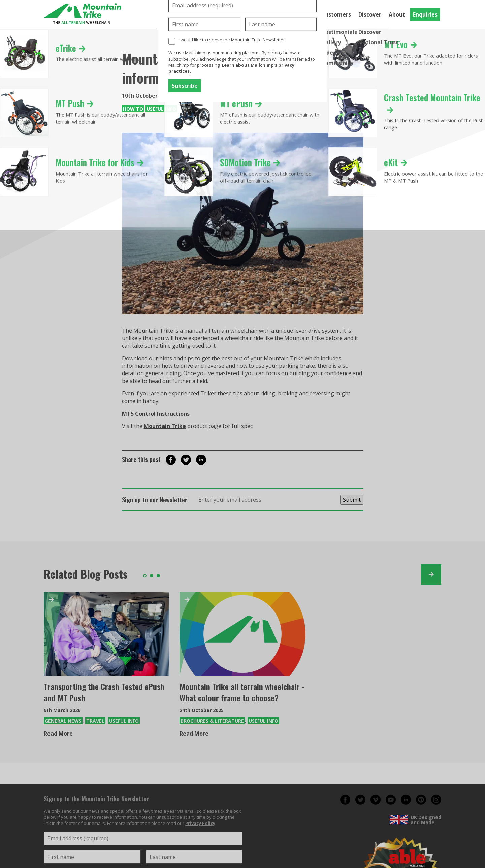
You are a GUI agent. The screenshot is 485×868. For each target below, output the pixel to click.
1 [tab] (145, 576)
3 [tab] (158, 576)
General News (63, 721)
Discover (370, 14)
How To (133, 109)
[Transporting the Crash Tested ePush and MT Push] (107, 634)
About (397, 14)
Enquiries (425, 14)
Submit (352, 500)
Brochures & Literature (212, 721)
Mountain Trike (165, 426)
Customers (336, 14)
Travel (95, 721)
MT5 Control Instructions (156, 414)
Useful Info (161, 109)
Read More (58, 734)
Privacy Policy (200, 823)
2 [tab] (152, 576)
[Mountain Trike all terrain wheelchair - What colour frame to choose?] (242, 634)
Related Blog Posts (86, 574)
